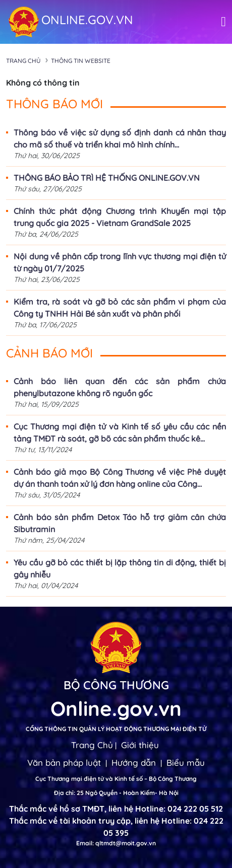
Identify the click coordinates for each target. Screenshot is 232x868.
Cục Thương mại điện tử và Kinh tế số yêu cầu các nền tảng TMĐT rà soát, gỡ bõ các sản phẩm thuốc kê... (120, 432)
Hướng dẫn (134, 763)
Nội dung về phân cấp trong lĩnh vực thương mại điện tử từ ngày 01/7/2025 (120, 262)
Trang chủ (23, 61)
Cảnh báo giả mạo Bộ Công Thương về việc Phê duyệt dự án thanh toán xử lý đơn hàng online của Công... (120, 478)
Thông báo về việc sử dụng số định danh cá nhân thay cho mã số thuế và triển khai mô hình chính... (120, 138)
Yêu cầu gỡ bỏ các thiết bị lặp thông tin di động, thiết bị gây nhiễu (120, 568)
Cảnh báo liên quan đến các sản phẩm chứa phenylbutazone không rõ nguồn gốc (120, 387)
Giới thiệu (140, 745)
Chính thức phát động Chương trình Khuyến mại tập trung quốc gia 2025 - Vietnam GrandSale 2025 (120, 217)
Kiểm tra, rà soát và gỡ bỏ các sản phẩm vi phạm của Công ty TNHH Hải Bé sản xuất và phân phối (120, 308)
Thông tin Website (81, 61)
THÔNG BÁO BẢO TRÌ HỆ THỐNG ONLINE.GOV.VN (107, 178)
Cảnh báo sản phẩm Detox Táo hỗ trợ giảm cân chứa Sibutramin (120, 523)
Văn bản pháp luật (64, 763)
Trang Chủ (92, 745)
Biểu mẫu (186, 763)
